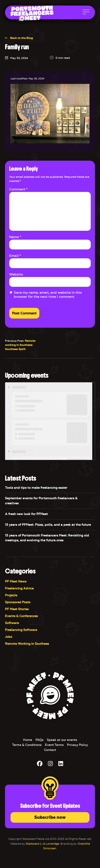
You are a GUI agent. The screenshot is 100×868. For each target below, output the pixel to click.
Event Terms (54, 745)
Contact (50, 750)
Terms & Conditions (27, 745)
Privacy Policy (77, 745)
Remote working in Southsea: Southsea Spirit (20, 345)
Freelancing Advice (19, 588)
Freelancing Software (21, 630)
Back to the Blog (19, 38)
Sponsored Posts (18, 602)
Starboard (32, 844)
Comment (18, 189)
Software (12, 623)
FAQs (39, 740)
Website (16, 274)
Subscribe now (50, 817)
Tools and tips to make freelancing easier (36, 488)
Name (15, 237)
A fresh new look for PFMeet (26, 514)
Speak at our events (62, 740)
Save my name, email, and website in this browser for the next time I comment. (48, 295)
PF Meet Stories (17, 609)
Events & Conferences (21, 616)
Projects (11, 595)
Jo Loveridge (51, 844)
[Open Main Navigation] (86, 13)
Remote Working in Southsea (27, 644)
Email (15, 256)
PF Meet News (16, 581)
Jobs (9, 637)
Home (28, 740)
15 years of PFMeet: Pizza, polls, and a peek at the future (48, 525)
